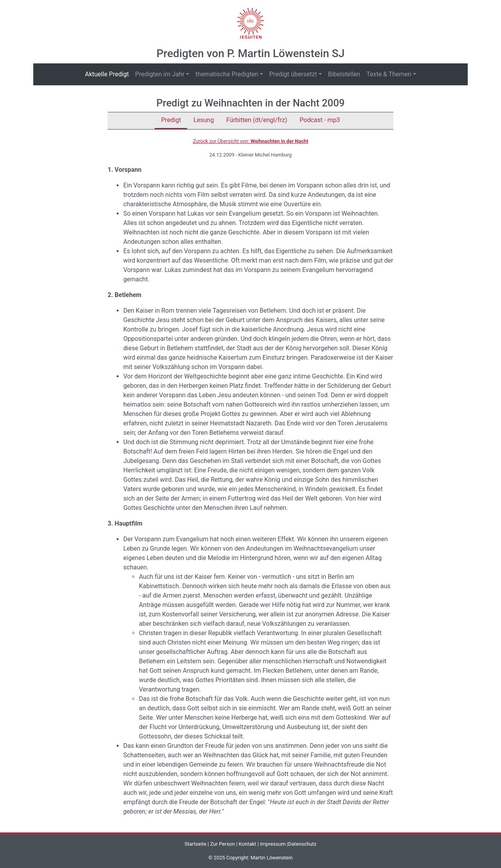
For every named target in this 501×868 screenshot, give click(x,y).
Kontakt (248, 844)
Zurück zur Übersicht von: (250, 141)
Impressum (273, 844)
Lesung (204, 120)
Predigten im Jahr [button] (160, 74)
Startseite (195, 844)
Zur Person (223, 844)
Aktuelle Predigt (108, 74)
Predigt (171, 120)
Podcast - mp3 (320, 120)
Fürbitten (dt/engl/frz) (257, 120)
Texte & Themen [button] (389, 74)
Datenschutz (302, 844)
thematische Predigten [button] (227, 74)
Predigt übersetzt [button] (293, 74)
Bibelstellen (344, 74)
